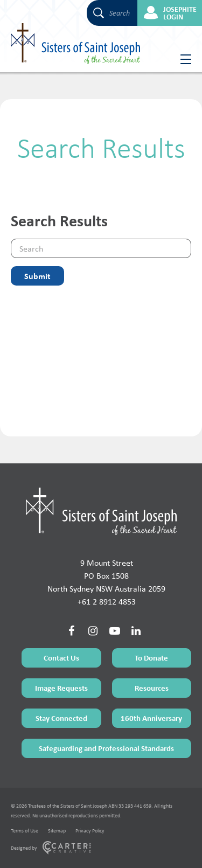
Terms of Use (25, 831)
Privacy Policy (90, 831)
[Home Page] (101, 511)
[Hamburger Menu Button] (182, 59)
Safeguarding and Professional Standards (106, 748)
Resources (152, 688)
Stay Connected (61, 718)
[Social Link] (72, 631)
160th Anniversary (151, 718)
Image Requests (61, 688)
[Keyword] (101, 248)
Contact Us (61, 658)
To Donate (151, 658)
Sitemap (57, 831)
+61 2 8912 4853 (107, 602)
